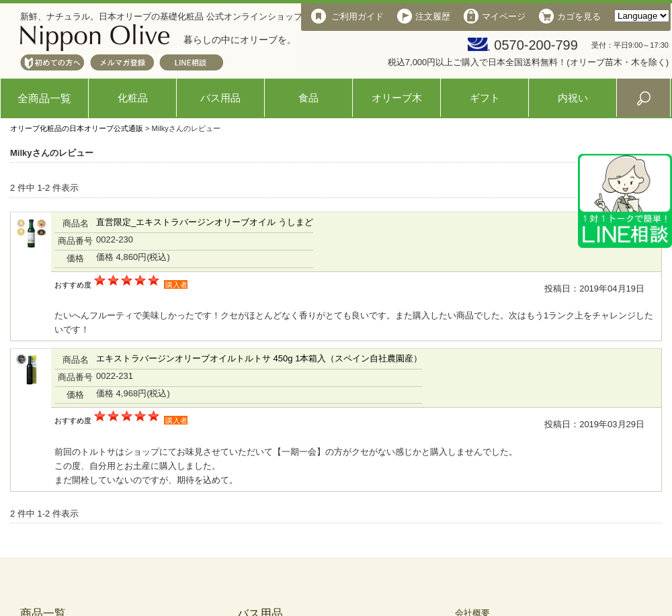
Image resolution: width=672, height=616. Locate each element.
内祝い (573, 98)
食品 (308, 98)
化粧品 (133, 98)
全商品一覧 (44, 98)
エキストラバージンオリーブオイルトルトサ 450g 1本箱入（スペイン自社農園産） (259, 358)
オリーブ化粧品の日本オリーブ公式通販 (77, 128)
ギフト (485, 98)
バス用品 (220, 98)
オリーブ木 (397, 98)
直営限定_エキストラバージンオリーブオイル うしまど (205, 222)
